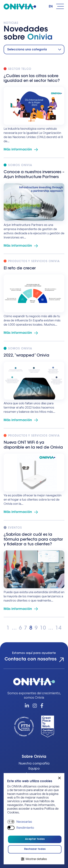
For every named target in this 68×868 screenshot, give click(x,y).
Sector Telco (20, 69)
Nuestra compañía (34, 764)
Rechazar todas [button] (35, 849)
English (51, 7)
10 (43, 628)
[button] (59, 778)
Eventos (15, 528)
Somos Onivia (20, 165)
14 (58, 628)
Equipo (34, 769)
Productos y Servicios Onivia (34, 261)
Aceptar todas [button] (35, 839)
